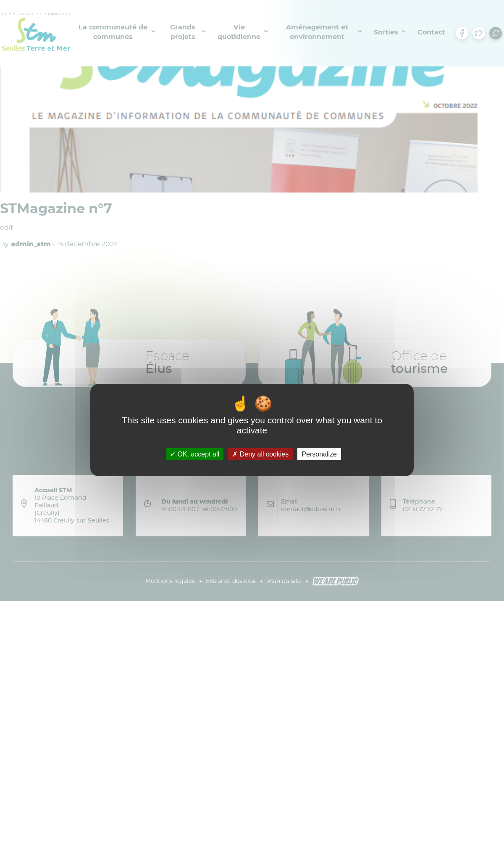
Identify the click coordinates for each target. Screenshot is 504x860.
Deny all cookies (260, 454)
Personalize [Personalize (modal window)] (319, 454)
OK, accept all (195, 454)
